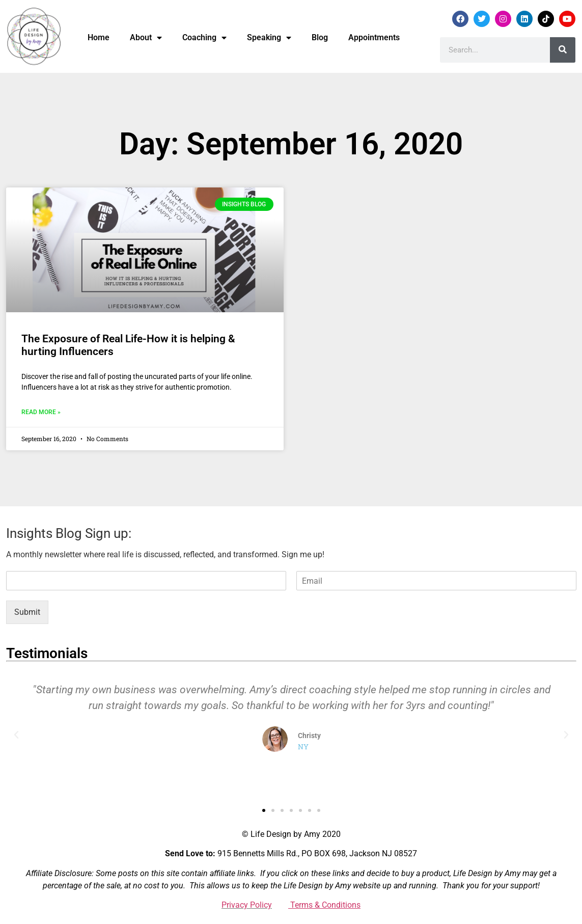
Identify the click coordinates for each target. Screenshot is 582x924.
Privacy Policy (247, 905)
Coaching (204, 38)
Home (99, 37)
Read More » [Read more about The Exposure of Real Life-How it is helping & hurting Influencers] (41, 412)
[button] (16, 735)
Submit (27, 612)
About (146, 38)
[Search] (563, 50)
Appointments (374, 37)
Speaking (269, 38)
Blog (320, 37)
